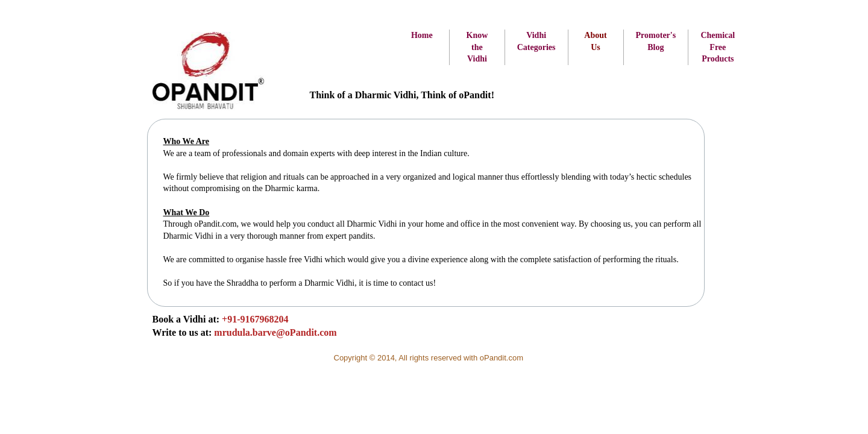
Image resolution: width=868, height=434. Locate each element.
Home (422, 35)
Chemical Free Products (718, 47)
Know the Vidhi (477, 47)
